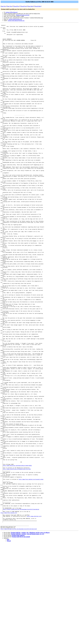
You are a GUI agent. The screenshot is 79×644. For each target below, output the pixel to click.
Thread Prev (16, 6)
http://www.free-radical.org (9, 611)
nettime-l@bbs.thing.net (12, 12)
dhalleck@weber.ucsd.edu (23, 15)
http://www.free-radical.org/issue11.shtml (31, 571)
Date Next (10, 6)
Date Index (31, 6)
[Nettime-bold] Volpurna (18, 637)
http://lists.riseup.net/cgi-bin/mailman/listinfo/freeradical (21, 607)
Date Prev (3, 6)
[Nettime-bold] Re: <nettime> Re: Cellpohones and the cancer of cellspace (30, 634)
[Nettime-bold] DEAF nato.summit (21, 638)
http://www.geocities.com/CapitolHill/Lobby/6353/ (17, 554)
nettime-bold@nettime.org (15, 19)
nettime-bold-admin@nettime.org (16, 21)
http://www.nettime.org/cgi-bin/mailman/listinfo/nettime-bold (19, 630)
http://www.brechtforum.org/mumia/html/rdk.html (17, 558)
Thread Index (38, 6)
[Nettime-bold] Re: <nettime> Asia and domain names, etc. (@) (28, 635)
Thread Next (24, 6)
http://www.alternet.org (34, 615)
